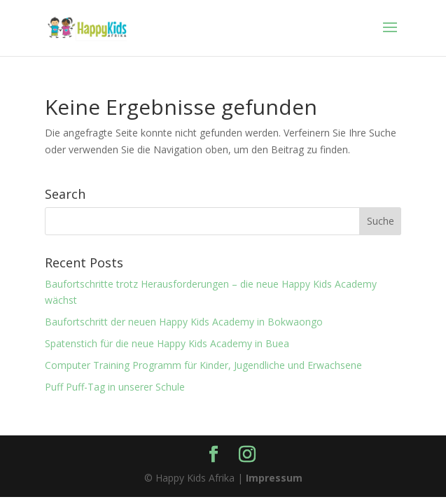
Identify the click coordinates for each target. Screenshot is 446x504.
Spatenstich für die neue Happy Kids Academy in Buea (167, 343)
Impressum (274, 478)
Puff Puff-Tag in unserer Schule (115, 387)
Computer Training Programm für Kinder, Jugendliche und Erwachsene (203, 365)
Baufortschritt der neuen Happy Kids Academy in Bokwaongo (184, 322)
